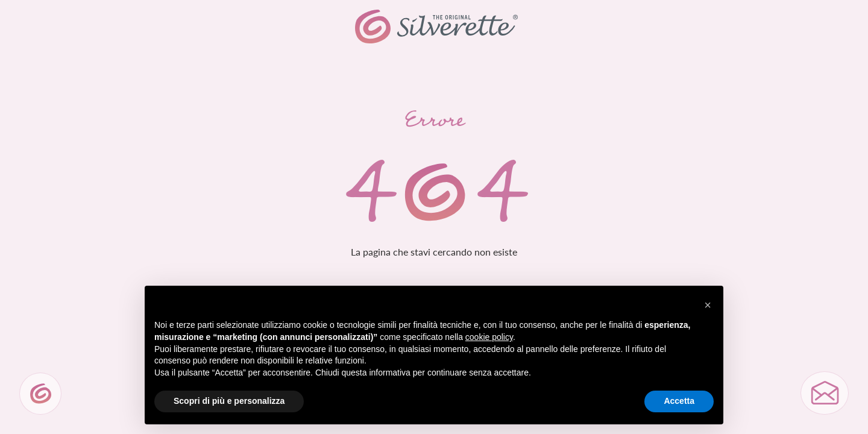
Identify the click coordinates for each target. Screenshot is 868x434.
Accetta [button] (679, 401)
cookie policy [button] (489, 337)
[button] (708, 305)
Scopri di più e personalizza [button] (229, 401)
